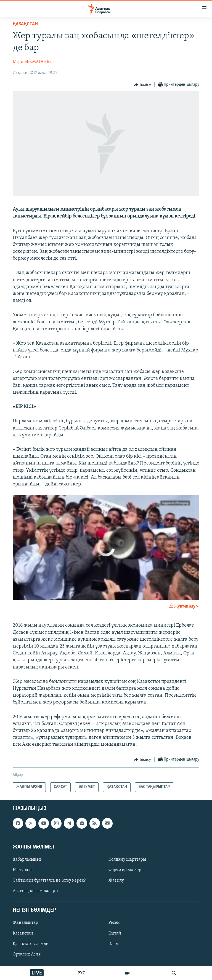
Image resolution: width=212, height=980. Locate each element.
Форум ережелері (126, 870)
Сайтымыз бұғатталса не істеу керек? (49, 880)
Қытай (115, 933)
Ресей (114, 923)
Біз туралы (23, 870)
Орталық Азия (27, 954)
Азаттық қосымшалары (35, 891)
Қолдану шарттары (127, 860)
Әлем (114, 944)
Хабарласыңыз (27, 860)
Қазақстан (23, 933)
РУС (81, 973)
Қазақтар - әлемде (31, 944)
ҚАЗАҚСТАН (25, 24)
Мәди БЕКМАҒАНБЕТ (33, 62)
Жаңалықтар (25, 923)
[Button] (142, 85)
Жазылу (116, 880)
